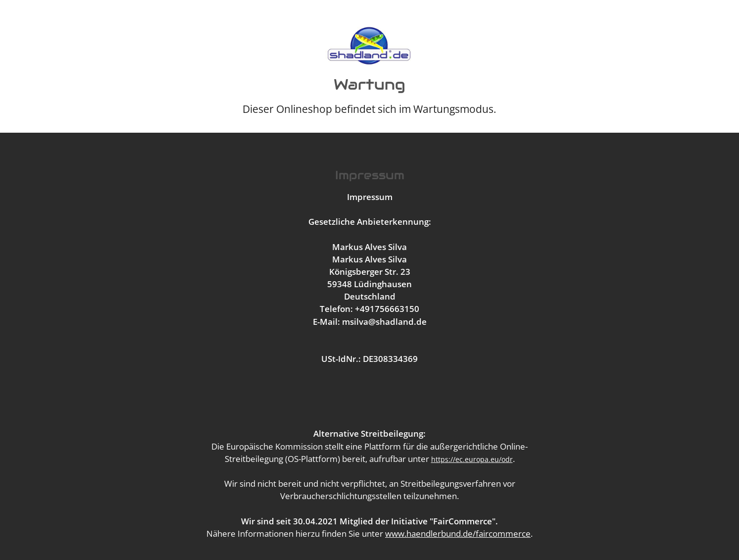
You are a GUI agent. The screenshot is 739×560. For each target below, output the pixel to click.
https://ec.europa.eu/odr (472, 459)
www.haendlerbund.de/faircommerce (458, 534)
